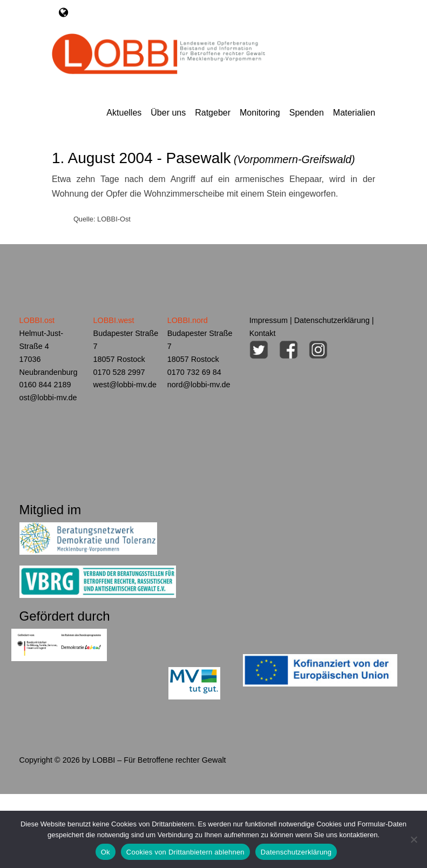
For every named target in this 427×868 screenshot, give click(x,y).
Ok (106, 852)
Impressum (269, 320)
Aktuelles (124, 113)
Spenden (307, 113)
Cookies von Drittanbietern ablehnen (185, 852)
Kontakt (263, 333)
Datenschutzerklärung (332, 320)
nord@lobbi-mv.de (199, 385)
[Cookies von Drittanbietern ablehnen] (414, 839)
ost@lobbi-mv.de (48, 398)
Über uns (168, 113)
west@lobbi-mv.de (125, 385)
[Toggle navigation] (63, 12)
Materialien (354, 113)
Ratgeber (213, 113)
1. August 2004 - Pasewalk (204, 158)
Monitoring (260, 113)
